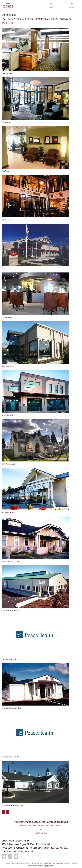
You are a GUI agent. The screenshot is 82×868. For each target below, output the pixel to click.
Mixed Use (55, 19)
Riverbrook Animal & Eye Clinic (11, 708)
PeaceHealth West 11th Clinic (11, 757)
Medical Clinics (66, 19)
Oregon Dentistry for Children (11, 562)
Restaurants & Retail (16, 19)
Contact (72, 7)
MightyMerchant (49, 866)
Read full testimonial (41, 833)
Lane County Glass (8, 415)
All (4, 19)
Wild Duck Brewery (7, 220)
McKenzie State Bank (8, 513)
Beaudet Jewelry (7, 318)
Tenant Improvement (42, 19)
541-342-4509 (44, 844)
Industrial (29, 19)
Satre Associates (7, 73)
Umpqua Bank (6, 122)
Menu (51, 7)
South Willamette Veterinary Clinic (12, 806)
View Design (6, 171)
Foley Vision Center (8, 366)
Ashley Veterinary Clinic (9, 464)
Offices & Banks (8, 23)
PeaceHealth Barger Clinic (10, 659)
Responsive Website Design (53, 863)
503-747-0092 (62, 848)
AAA (3, 269)
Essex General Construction (10, 610)
